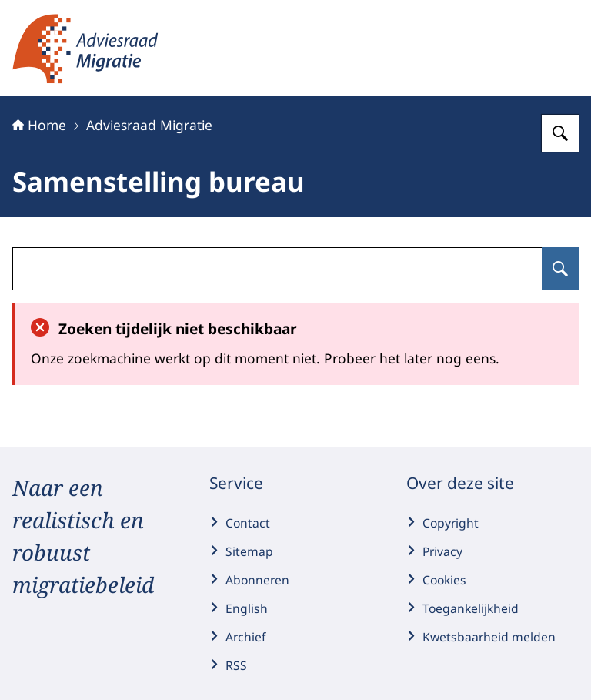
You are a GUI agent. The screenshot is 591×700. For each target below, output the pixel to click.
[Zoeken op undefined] (560, 269)
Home (39, 125)
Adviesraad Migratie (149, 125)
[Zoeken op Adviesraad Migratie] (560, 133)
